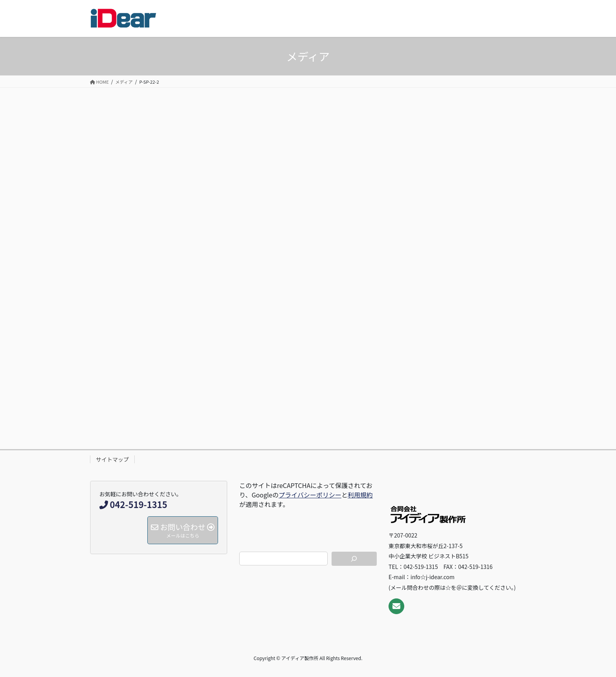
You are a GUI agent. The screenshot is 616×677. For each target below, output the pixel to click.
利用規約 (360, 495)
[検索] (354, 559)
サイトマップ (112, 459)
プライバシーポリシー (310, 495)
